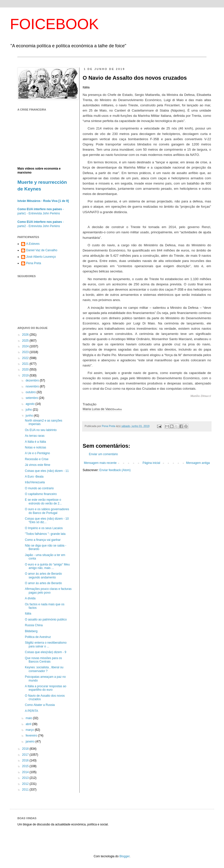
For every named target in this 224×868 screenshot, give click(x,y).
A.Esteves (33, 244)
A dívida (30, 598)
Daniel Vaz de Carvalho (42, 250)
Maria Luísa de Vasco (102, 409)
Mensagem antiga (198, 463)
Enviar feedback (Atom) (115, 470)
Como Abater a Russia (40, 705)
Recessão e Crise (37, 459)
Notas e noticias (35, 447)
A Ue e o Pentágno (37, 453)
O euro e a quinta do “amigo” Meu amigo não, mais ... (47, 566)
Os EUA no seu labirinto (41, 430)
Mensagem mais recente (100, 463)
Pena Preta (34, 263)
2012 (26, 784)
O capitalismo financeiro (41, 494)
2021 (26, 364)
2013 (26, 778)
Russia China (34, 625)
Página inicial (151, 463)
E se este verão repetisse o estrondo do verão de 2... (43, 501)
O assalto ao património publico (46, 620)
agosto (30, 404)
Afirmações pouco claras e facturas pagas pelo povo (48, 591)
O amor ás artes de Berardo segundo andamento (43, 575)
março (30, 730)
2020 (26, 370)
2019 (26, 375)
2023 (26, 352)
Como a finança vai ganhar (43, 540)
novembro (33, 386)
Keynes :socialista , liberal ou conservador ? (44, 669)
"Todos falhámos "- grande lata (45, 534)
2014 (26, 772)
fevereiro (32, 736)
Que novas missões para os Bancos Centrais (43, 660)
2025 (26, 341)
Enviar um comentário (103, 454)
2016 (26, 760)
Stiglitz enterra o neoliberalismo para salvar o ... (46, 644)
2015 (26, 766)
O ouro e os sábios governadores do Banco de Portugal (47, 511)
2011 (26, 790)
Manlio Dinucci (201, 396)
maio (29, 718)
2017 (26, 755)
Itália (28, 614)
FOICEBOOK (54, 24)
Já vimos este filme (38, 465)
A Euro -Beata (34, 477)
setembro (32, 398)
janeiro (30, 742)
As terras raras (35, 436)
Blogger (125, 856)
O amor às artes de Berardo (43, 583)
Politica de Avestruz (38, 637)
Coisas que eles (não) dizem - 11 (47, 471)
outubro (31, 392)
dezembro (33, 380)
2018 (26, 749)
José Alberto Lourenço (41, 257)
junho (30, 416)
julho (29, 410)
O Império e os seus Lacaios (44, 528)
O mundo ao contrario (39, 488)
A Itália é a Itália (35, 442)
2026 (26, 335)
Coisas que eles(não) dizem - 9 (46, 652)
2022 (26, 358)
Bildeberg (31, 631)
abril (29, 724)
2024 (26, 346)
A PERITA (31, 711)
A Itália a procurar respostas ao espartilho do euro (46, 688)
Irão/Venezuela (35, 482)
